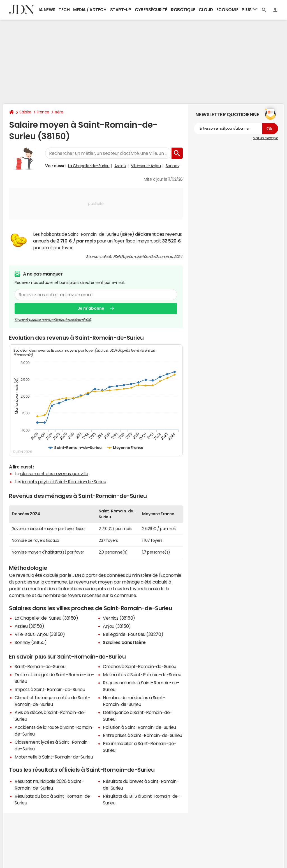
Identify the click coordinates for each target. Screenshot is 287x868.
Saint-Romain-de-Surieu (40, 666)
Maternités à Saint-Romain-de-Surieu (142, 675)
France (43, 112)
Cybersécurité (151, 10)
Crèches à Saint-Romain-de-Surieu (140, 666)
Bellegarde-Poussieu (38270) (133, 634)
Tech (64, 10)
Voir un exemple (266, 138)
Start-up (121, 10)
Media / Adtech (90, 10)
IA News (47, 10)
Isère (59, 112)
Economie (227, 10)
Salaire (25, 112)
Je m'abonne (91, 308)
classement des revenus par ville (54, 473)
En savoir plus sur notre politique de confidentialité (53, 320)
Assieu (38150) (29, 626)
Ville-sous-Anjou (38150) (40, 634)
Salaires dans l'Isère (124, 642)
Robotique (183, 10)
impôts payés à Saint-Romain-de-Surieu (64, 482)
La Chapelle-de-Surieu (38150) (46, 618)
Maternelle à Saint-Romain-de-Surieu (54, 757)
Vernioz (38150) (119, 618)
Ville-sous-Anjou (146, 166)
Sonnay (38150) (31, 642)
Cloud (206, 10)
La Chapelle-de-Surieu (89, 166)
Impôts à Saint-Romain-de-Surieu (50, 689)
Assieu (120, 166)
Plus (249, 9)
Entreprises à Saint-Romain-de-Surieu (143, 735)
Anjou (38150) (117, 626)
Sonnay (173, 166)
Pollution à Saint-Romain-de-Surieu (139, 727)
